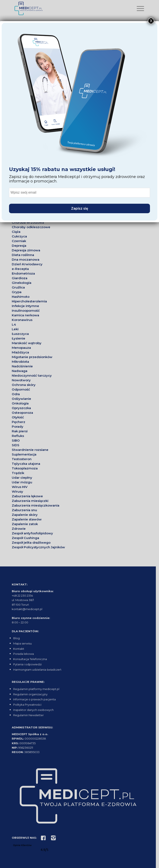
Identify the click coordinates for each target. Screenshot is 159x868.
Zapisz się (80, 208)
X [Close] (151, 21)
